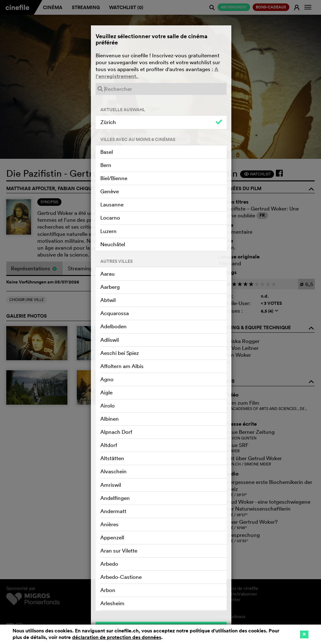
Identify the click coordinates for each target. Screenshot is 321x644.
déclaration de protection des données (117, 637)
